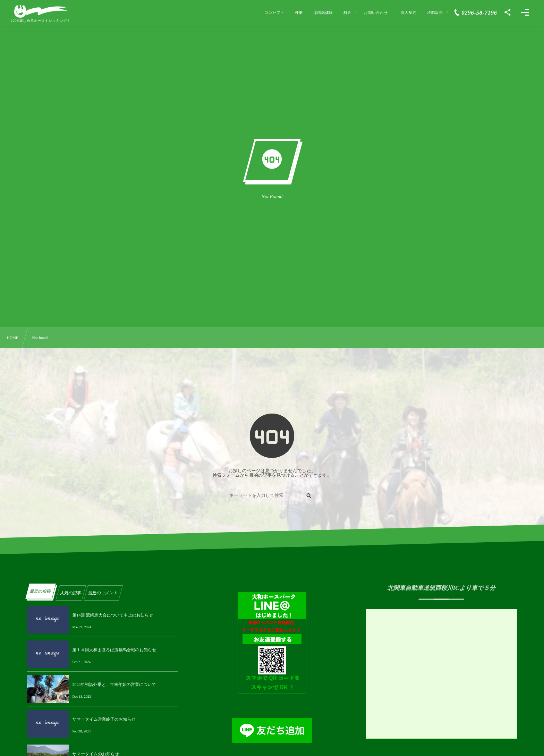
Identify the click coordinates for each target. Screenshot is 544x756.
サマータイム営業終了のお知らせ (104, 719)
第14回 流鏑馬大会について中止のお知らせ (113, 615)
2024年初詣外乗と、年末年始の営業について (114, 685)
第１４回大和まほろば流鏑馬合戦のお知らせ (114, 650)
